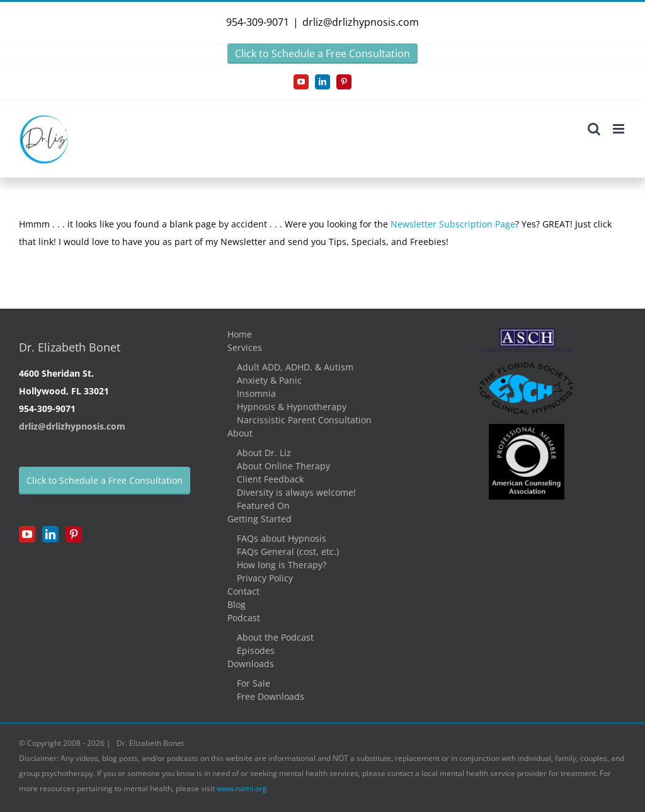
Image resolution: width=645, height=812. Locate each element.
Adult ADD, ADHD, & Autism (295, 367)
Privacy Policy (265, 578)
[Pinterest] (74, 534)
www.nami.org (242, 788)
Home (240, 334)
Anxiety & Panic (269, 380)
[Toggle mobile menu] (619, 129)
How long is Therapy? (282, 565)
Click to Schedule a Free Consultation (322, 54)
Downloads (251, 664)
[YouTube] (27, 534)
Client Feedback (270, 479)
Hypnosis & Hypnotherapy (292, 407)
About (240, 433)
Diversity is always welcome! (296, 492)
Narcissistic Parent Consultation (304, 420)
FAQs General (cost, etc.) (288, 552)
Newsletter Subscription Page (453, 224)
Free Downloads (271, 696)
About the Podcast (275, 637)
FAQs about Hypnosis (282, 538)
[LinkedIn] (50, 534)
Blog (237, 604)
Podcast (244, 618)
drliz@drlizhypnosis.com (361, 22)
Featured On (263, 506)
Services (245, 347)
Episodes (256, 650)
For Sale (254, 683)
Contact (243, 591)
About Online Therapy (283, 466)
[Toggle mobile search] (594, 129)
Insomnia (256, 393)
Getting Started (260, 519)
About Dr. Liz (264, 453)
